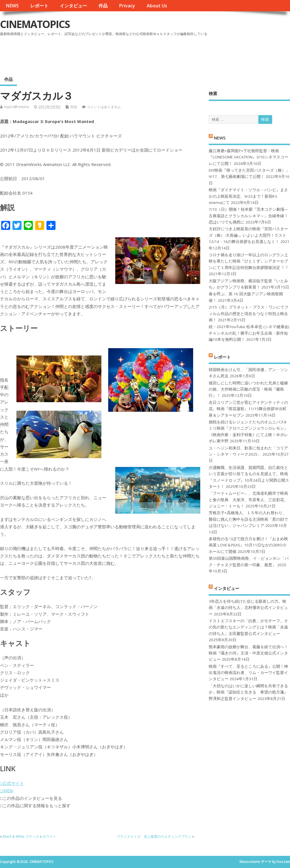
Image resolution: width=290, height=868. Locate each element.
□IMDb (7, 791)
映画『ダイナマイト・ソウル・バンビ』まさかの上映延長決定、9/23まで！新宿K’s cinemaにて (248, 196)
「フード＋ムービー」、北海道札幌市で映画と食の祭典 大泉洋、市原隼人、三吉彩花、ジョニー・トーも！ (248, 500)
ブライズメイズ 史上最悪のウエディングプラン (154, 836)
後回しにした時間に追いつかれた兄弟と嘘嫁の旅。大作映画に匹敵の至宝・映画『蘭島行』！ (248, 389)
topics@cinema (17, 107)
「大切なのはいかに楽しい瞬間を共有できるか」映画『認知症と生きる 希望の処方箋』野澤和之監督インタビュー (248, 692)
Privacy (127, 6)
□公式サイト (12, 783)
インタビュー (73, 6)
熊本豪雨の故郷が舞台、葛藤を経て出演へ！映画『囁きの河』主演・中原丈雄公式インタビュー (248, 653)
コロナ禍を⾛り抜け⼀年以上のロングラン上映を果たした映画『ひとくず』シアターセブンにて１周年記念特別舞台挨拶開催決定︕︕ (248, 261)
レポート (39, 6)
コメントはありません (104, 107)
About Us (157, 6)
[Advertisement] (182, 53)
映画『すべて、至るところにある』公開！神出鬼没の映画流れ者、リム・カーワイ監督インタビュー (248, 673)
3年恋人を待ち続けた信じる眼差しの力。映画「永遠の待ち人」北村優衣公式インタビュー (248, 608)
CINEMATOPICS (35, 24)
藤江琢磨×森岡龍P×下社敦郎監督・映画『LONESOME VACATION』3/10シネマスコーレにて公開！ (249, 157)
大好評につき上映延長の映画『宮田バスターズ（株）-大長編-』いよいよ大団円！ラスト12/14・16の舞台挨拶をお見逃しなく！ (248, 235)
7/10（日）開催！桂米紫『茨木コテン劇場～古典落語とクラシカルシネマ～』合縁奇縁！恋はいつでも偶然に (249, 216)
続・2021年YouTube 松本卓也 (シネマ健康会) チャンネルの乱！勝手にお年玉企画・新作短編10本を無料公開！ (249, 333)
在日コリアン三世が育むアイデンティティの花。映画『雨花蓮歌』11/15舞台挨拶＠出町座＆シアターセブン (248, 409)
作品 (103, 6)
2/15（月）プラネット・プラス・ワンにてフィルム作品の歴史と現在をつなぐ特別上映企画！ (249, 314)
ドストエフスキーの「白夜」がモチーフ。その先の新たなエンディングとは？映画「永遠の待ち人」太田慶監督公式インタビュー (248, 627)
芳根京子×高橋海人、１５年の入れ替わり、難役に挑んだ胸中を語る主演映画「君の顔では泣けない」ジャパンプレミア (248, 519)
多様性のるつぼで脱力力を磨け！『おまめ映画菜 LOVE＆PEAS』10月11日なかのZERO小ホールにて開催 (248, 545)
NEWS (12, 6)
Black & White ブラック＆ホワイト (29, 836)
